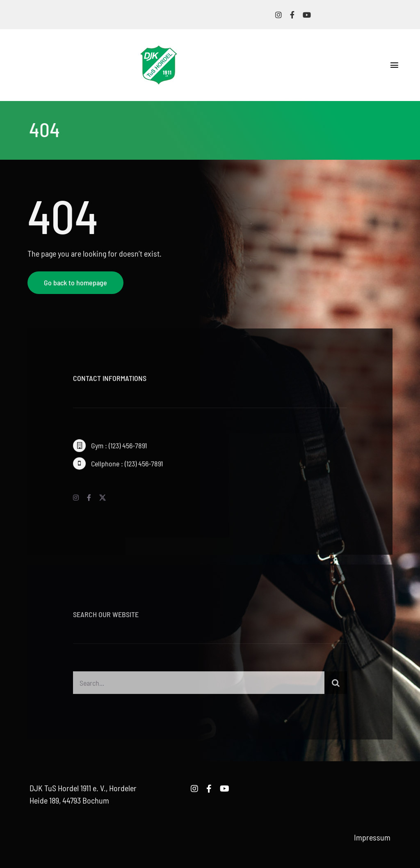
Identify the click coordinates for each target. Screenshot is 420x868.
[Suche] (336, 685)
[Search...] (199, 685)
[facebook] (292, 15)
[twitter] (103, 500)
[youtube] (307, 15)
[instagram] (278, 15)
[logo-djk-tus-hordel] (159, 50)
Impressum (372, 837)
